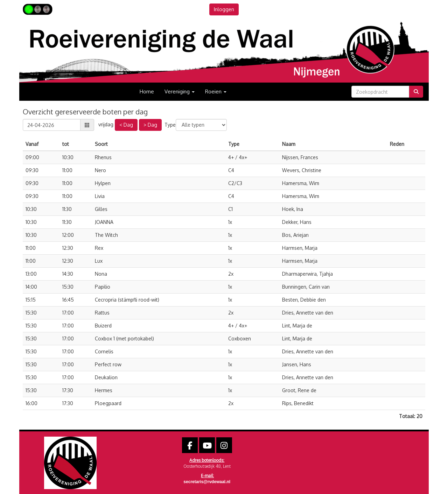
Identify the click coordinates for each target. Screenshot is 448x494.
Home (147, 91)
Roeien (216, 91)
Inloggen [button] (224, 9)
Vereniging (180, 91)
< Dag (126, 125)
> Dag (150, 125)
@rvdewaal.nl (207, 482)
